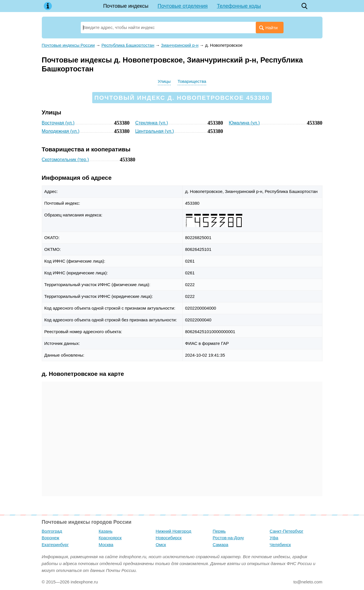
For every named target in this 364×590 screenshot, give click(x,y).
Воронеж (51, 538)
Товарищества (192, 81)
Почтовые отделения (183, 6)
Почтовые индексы (126, 6)
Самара (221, 545)
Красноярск (110, 538)
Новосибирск (169, 538)
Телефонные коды (239, 6)
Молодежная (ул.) (61, 131)
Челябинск (280, 545)
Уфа (274, 538)
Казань (106, 531)
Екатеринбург (55, 545)
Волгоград (52, 531)
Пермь (219, 531)
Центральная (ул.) (155, 131)
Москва (106, 545)
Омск (161, 545)
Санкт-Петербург (287, 531)
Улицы (164, 81)
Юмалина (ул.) (244, 123)
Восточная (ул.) (58, 123)
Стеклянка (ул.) (151, 123)
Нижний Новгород (174, 531)
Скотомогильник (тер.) (65, 160)
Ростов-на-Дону (228, 538)
